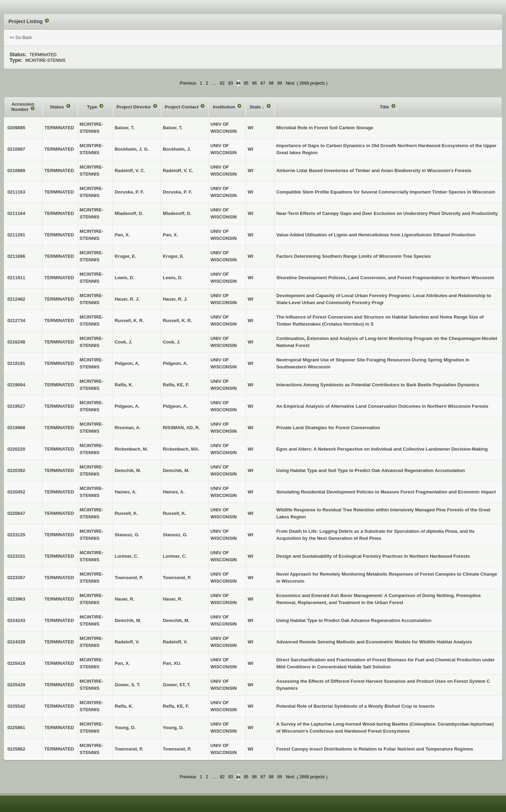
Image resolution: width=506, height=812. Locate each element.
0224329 (16, 642)
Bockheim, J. (177, 149)
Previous (188, 83)
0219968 (16, 428)
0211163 (16, 192)
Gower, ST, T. (177, 685)
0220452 (16, 492)
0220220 (16, 449)
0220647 (16, 513)
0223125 (16, 535)
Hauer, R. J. (175, 299)
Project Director (134, 107)
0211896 (16, 256)
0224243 (16, 620)
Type (93, 107)
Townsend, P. (177, 578)
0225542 (16, 706)
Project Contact (182, 107)
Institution (225, 107)
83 (231, 83)
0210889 (16, 171)
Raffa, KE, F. (176, 385)
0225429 (16, 685)
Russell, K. (174, 513)
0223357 (16, 578)
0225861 (16, 728)
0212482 (16, 299)
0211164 (16, 213)
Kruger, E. (173, 256)
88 (271, 83)
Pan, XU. (172, 663)
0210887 (16, 149)
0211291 (16, 235)
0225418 (16, 663)
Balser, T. (173, 128)
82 (222, 83)
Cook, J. (172, 342)
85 (246, 83)
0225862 (16, 749)
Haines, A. (174, 492)
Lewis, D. (173, 278)
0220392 (16, 470)
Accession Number (23, 107)
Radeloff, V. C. (178, 171)
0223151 (16, 556)
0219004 (16, 385)
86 (255, 83)
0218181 (16, 363)
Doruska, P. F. (177, 192)
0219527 (16, 406)
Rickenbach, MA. (181, 449)
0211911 (16, 278)
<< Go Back (21, 38)
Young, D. (173, 728)
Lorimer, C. (175, 556)
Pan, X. (170, 235)
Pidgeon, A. (175, 363)
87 (263, 83)
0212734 (16, 320)
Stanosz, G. (175, 535)
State (256, 107)
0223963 (16, 599)
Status (57, 107)
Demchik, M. (176, 470)
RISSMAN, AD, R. (181, 428)
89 (280, 83)
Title (385, 107)
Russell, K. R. (177, 320)
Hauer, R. (173, 599)
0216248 (16, 342)
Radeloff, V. (175, 642)
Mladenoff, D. (177, 213)
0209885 (16, 128)
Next (290, 83)
